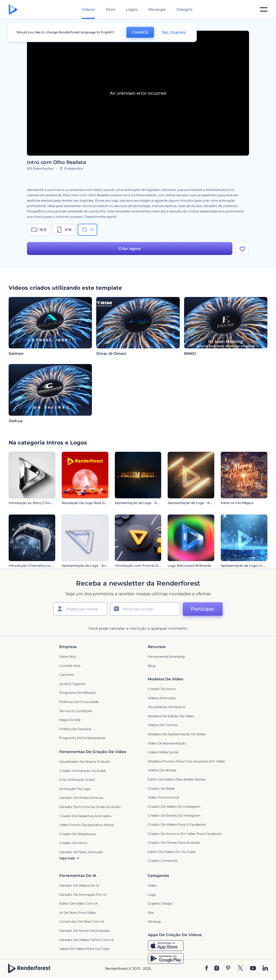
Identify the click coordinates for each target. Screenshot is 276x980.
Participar (203, 609)
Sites (110, 9)
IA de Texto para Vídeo (78, 913)
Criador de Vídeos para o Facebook (177, 825)
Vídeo (152, 885)
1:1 (87, 230)
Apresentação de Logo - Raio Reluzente (200, 503)
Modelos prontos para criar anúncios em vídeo (186, 761)
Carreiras (67, 675)
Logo (152, 895)
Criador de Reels (161, 788)
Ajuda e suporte (72, 684)
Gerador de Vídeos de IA (79, 885)
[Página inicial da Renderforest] (13, 10)
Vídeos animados (162, 698)
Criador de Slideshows (77, 834)
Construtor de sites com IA (82, 921)
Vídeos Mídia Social (163, 752)
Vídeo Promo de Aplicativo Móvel (87, 825)
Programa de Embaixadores (82, 738)
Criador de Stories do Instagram (174, 815)
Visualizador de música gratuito (85, 762)
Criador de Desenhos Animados (85, 816)
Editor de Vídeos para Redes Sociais (177, 779)
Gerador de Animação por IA (83, 895)
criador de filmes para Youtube (174, 843)
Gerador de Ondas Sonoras (81, 798)
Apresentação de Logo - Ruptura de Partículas (152, 503)
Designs (184, 9)
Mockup (154, 921)
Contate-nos (70, 666)
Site (151, 913)
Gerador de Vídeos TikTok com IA (87, 940)
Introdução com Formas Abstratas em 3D (149, 566)
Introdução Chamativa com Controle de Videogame (51, 566)
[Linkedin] (265, 968)
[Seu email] (145, 609)
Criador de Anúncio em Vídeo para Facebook (185, 834)
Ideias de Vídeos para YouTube (84, 949)
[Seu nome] (80, 609)
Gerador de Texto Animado (81, 852)
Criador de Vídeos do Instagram (174, 806)
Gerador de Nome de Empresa (84, 931)
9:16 (64, 230)
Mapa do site (70, 720)
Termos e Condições (76, 711)
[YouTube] (253, 968)
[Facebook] (207, 968)
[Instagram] (217, 968)
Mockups (157, 9)
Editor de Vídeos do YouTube (172, 852)
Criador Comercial (163, 861)
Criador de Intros (162, 689)
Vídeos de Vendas (162, 770)
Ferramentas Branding (166, 657)
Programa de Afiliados (78, 693)
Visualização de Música (166, 707)
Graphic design (160, 903)
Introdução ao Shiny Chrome (32, 503)
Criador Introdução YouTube (82, 771)
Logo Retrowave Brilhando (189, 566)
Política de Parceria (75, 729)
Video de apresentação (167, 743)
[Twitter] (240, 968)
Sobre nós (68, 657)
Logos (132, 9)
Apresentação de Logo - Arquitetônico (93, 566)
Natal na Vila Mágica (237, 503)
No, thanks (174, 32)
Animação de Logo (75, 789)
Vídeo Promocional (163, 797)
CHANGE (140, 32)
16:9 (39, 230)
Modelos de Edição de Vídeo (171, 716)
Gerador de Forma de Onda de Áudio (90, 807)
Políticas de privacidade (79, 702)
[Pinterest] (228, 968)
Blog (151, 666)
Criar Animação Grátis (77, 780)
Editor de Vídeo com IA (79, 903)
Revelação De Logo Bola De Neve (89, 503)
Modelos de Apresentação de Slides (177, 734)
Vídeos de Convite (163, 725)
